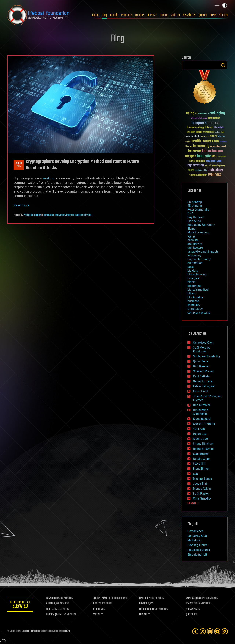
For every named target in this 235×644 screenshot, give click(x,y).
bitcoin (192, 293)
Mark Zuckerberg (198, 232)
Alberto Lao (200, 439)
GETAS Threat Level (20, 605)
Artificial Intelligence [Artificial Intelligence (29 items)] (199, 118)
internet (70, 215)
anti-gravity (195, 244)
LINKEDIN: (144, 598)
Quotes (203, 15)
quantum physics (83, 215)
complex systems (199, 313)
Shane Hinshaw (203, 444)
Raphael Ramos (203, 449)
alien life (193, 240)
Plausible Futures (199, 550)
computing (49, 215)
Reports (140, 15)
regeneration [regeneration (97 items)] (195, 165)
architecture (195, 248)
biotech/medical (198, 290)
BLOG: (95, 604)
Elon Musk (194, 221)
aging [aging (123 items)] (190, 113)
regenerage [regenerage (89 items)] (214, 161)
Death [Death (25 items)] (223, 132)
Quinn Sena (200, 361)
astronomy (194, 255)
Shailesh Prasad (204, 371)
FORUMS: (144, 615)
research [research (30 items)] (208, 166)
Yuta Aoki (199, 429)
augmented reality (199, 259)
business (193, 301)
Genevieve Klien (203, 343)
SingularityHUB (197, 555)
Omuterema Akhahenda (201, 412)
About (95, 15)
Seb (195, 474)
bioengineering (197, 274)
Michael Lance (202, 479)
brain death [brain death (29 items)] (191, 132)
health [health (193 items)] (196, 141)
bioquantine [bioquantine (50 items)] (214, 118)
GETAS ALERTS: (193, 598)
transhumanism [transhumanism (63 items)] (198, 175)
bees (190, 267)
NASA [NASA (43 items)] (214, 157)
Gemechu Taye (203, 381)
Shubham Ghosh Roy (207, 356)
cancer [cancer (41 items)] (199, 132)
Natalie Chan (201, 459)
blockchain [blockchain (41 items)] (219, 128)
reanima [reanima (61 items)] (201, 161)
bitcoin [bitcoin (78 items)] (209, 128)
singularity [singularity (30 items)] (221, 166)
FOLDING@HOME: (148, 609)
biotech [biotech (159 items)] (214, 123)
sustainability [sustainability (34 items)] (201, 171)
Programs (127, 15)
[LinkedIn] (210, 631)
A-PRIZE (152, 15)
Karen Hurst (201, 391)
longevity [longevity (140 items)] (204, 156)
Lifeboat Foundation (31, 631)
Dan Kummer (201, 405)
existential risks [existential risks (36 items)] (193, 137)
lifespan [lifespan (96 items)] (191, 156)
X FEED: (50, 604)
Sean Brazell (201, 454)
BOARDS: (190, 604)
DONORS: (143, 604)
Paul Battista (201, 376)
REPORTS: (97, 609)
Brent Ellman (201, 469)
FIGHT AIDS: (52, 609)
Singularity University (201, 225)
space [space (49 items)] (191, 170)
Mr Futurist (195, 540)
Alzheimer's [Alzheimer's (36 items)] (203, 114)
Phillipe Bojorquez (32, 215)
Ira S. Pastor (201, 494)
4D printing (195, 206)
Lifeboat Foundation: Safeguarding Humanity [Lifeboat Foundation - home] (39, 15)
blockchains (195, 297)
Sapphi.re (66, 631)
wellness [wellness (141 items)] (215, 175)
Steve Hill (199, 464)
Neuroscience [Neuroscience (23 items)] (222, 157)
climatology (195, 309)
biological (194, 278)
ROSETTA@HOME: (55, 615)
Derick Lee (200, 434)
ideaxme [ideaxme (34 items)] (189, 147)
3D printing (195, 202)
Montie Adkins (202, 489)
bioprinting (194, 286)
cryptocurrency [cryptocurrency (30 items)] (209, 132)
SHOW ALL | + (193, 503)
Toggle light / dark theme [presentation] (225, 5)
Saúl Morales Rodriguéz (201, 350)
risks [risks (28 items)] (214, 166)
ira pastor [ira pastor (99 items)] (195, 151)
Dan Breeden (201, 366)
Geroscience (195, 531)
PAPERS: (97, 615)
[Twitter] (203, 631)
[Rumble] (225, 631)
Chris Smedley (202, 498)
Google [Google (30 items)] (187, 142)
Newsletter (189, 15)
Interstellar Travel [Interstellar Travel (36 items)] (218, 147)
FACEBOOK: (51, 598)
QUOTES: (190, 615)
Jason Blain (201, 484)
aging (191, 236)
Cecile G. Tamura (204, 424)
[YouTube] (217, 631)
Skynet (192, 229)
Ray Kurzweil (196, 217)
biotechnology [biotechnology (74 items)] (195, 128)
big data (193, 271)
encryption (60, 215)
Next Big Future (197, 545)
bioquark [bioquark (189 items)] (199, 123)
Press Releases (219, 15)
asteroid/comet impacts (203, 251)
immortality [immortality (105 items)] (201, 146)
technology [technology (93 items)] (215, 170)
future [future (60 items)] (213, 136)
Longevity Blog (197, 536)
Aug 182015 (19, 165)
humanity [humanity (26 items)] (223, 142)
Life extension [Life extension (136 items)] (212, 151)
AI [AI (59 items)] (196, 114)
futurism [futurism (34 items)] (221, 137)
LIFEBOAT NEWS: (101, 598)
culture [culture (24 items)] (218, 132)
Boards (114, 15)
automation (195, 263)
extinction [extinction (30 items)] (205, 137)
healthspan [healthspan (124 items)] (211, 141)
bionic (191, 282)
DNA (190, 213)
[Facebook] (195, 631)
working (48, 178)
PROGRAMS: (191, 609)
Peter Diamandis (198, 210)
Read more (22, 205)
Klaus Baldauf (202, 419)
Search (223, 65)
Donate (164, 15)
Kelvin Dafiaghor (204, 386)
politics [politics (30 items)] (192, 161)
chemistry (194, 305)
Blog (104, 15)
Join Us (176, 15)
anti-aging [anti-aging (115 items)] (217, 113)
